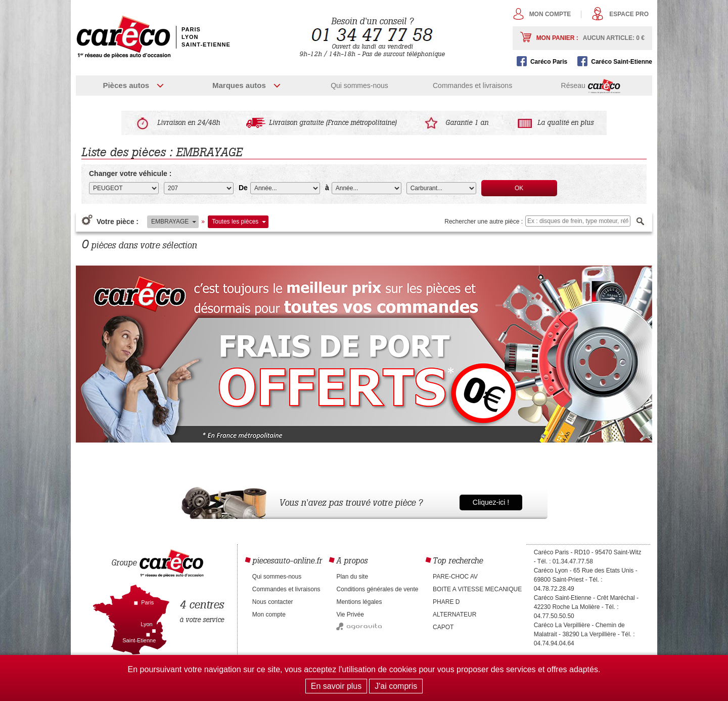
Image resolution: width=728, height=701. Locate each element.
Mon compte (550, 14)
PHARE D (446, 602)
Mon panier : (590, 38)
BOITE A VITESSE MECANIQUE (477, 589)
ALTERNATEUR (454, 615)
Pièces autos (126, 85)
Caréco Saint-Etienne (622, 62)
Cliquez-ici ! (491, 502)
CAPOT (443, 627)
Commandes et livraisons (472, 85)
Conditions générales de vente (377, 589)
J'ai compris (396, 686)
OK (519, 188)
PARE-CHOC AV (455, 577)
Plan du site (352, 577)
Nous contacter (273, 602)
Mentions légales (359, 602)
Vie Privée (350, 615)
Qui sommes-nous (359, 85)
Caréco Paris (549, 62)
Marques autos (239, 85)
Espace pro (629, 14)
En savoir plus (336, 686)
